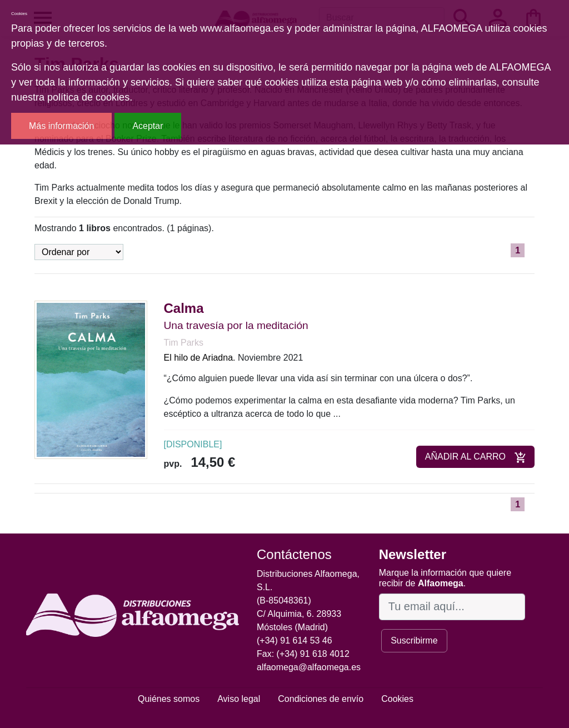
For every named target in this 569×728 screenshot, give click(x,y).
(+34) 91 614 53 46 (295, 640)
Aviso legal (239, 699)
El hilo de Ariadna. (200, 358)
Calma (184, 308)
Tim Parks (184, 343)
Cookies (397, 699)
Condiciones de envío (321, 699)
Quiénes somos (169, 699)
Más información (61, 126)
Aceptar (148, 126)
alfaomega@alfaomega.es (309, 667)
